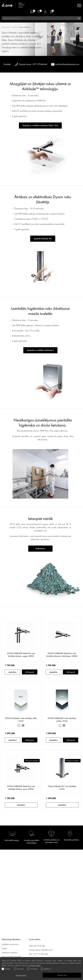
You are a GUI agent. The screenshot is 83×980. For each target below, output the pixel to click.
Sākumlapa (6, 27)
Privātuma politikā (35, 965)
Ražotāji (14, 27)
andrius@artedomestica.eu (67, 64)
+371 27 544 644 (40, 954)
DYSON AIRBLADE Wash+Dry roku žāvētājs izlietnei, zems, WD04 (21, 788)
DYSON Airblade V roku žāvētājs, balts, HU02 (21, 720)
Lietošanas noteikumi (10, 952)
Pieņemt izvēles (21, 975)
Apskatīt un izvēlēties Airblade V (40, 350)
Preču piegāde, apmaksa (11, 957)
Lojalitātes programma (10, 944)
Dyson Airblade (25, 27)
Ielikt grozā (30, 672)
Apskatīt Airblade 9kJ (43, 239)
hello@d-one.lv (47, 950)
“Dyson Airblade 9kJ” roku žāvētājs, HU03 (62, 788)
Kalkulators (40, 548)
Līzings (4, 948)
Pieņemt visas (62, 975)
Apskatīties (13, 672)
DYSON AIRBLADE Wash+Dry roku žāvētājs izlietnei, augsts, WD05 (21, 655)
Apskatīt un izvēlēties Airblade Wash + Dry (40, 125)
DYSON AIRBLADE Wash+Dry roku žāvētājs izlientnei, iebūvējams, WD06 (62, 655)
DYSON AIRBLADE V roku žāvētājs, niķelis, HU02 (62, 720)
